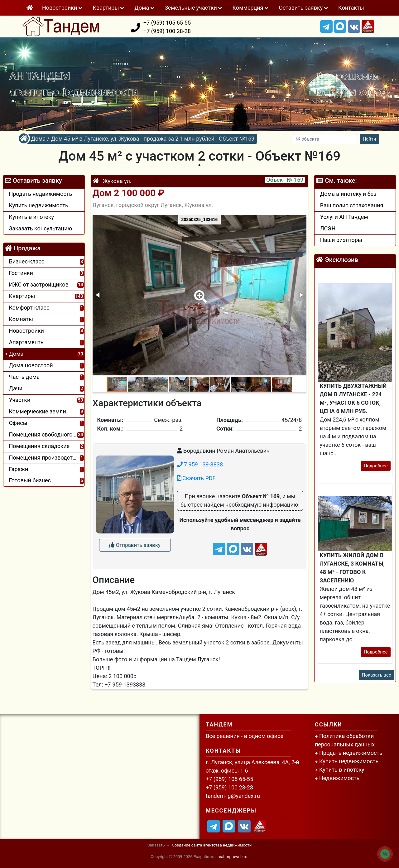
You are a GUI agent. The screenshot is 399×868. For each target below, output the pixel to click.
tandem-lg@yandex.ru (233, 796)
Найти (370, 139)
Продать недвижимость (351, 753)
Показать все (377, 675)
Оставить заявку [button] (304, 8)
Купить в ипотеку (342, 770)
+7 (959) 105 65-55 (167, 23)
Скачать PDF (196, 478)
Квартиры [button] (109, 8)
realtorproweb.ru (232, 857)
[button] (199, 292)
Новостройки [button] (63, 8)
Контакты (351, 8)
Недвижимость (339, 778)
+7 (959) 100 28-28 (167, 31)
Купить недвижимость (349, 761)
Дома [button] (145, 8)
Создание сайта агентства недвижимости (212, 845)
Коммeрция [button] (251, 8)
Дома (38, 139)
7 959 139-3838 (200, 464)
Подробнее (376, 466)
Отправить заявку (135, 545)
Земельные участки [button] (194, 8)
